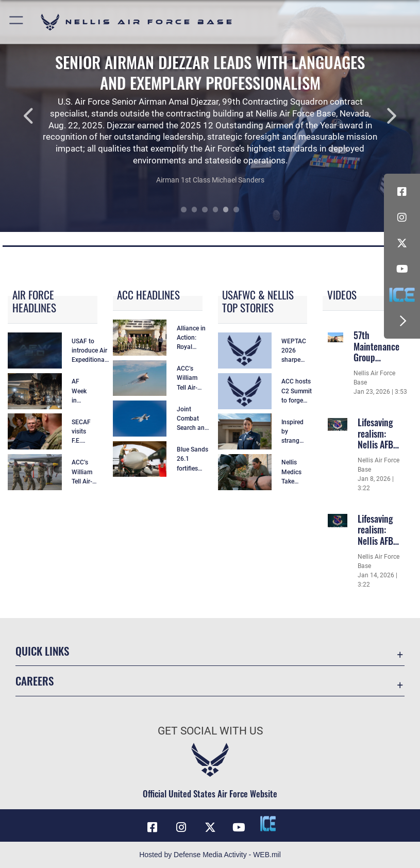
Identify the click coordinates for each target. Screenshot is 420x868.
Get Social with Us (210, 731)
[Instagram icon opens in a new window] (402, 218)
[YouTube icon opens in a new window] (402, 269)
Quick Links (42, 651)
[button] (17, 22)
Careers (35, 681)
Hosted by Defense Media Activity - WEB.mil (210, 855)
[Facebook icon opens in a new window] (402, 192)
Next (378, 116)
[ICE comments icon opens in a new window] (402, 295)
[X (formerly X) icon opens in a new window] (402, 243)
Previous (42, 116)
